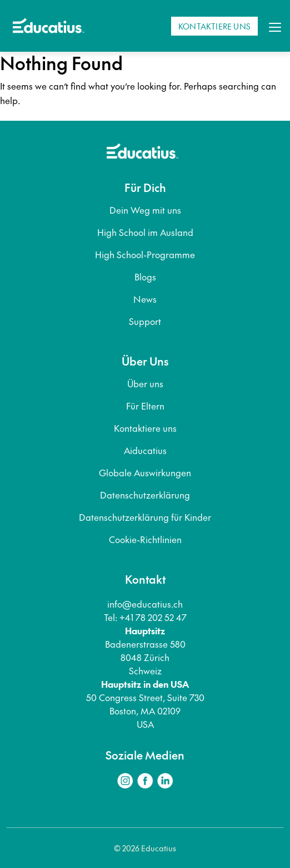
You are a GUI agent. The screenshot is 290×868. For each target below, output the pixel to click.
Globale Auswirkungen (145, 472)
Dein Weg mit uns (145, 210)
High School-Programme (145, 254)
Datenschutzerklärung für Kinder (145, 517)
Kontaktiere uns (145, 428)
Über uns (145, 383)
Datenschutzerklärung (145, 495)
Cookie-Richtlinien (145, 539)
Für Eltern (145, 406)
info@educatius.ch (145, 604)
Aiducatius (145, 450)
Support (145, 321)
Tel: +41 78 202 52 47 (145, 617)
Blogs (145, 277)
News (145, 299)
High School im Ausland (145, 232)
